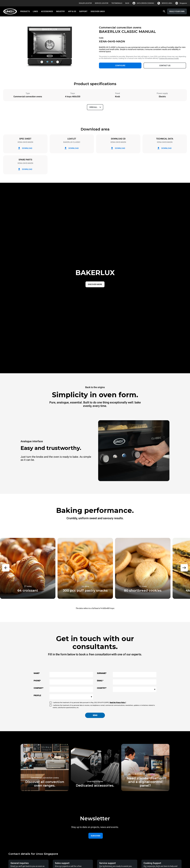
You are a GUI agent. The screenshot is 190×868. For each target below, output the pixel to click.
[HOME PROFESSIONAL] (11, 11)
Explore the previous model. (169, 58)
